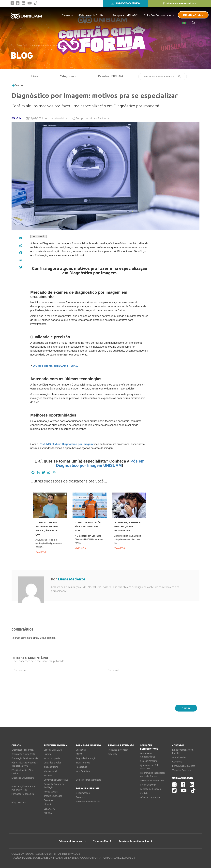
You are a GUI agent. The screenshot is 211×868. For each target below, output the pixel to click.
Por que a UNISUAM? (125, 15)
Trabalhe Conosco (53, 796)
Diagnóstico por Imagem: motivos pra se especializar (44, 45)
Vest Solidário (83, 771)
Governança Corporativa (56, 780)
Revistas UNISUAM (110, 76)
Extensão (113, 754)
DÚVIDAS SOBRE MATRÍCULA (179, 3)
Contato (144, 793)
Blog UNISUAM (19, 803)
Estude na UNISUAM (93, 15)
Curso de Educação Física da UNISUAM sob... (88, 527)
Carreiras (48, 800)
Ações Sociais (51, 792)
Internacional (50, 771)
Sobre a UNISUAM (53, 750)
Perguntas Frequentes (184, 766)
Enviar (186, 708)
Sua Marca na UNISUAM (152, 780)
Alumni (47, 805)
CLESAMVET (50, 809)
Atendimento (179, 757)
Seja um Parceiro (149, 761)
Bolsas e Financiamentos (88, 780)
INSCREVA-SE (193, 15)
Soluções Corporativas (159, 15)
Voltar (18, 85)
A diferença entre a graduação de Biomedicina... (128, 527)
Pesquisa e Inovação (118, 750)
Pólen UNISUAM (148, 785)
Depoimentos (83, 793)
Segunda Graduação (86, 758)
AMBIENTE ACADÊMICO (126, 3)
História (48, 754)
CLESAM (48, 813)
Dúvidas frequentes (150, 798)
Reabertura (82, 767)
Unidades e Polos (53, 763)
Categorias (68, 76)
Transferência (83, 763)
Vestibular (81, 750)
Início (34, 76)
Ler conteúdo (38, 236)
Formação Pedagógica (23, 794)
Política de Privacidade (72, 841)
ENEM (79, 754)
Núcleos (48, 775)
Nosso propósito (52, 758)
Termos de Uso (102, 841)
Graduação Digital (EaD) (23, 754)
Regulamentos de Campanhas (136, 841)
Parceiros (81, 797)
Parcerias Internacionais (88, 802)
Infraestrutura (51, 767)
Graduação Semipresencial (25, 758)
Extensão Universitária (23, 778)
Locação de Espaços (150, 789)
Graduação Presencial (23, 750)
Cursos (67, 15)
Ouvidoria (177, 762)
